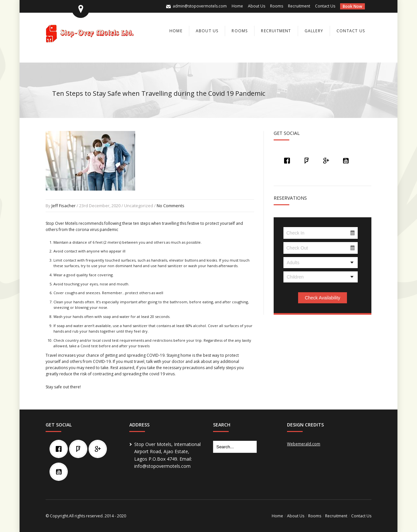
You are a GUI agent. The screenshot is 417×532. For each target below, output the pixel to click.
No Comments (171, 206)
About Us (257, 6)
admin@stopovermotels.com (200, 6)
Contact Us (325, 6)
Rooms (277, 6)
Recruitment (299, 6)
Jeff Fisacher (64, 206)
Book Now (352, 6)
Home (237, 6)
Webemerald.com (304, 444)
